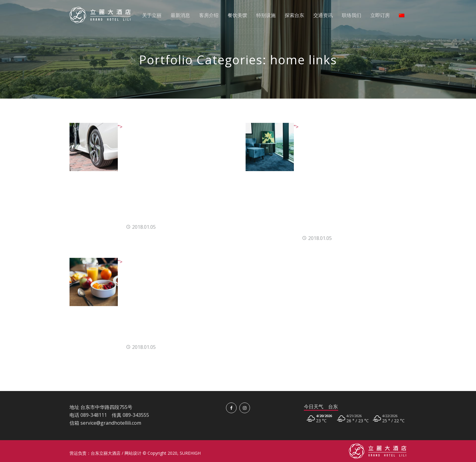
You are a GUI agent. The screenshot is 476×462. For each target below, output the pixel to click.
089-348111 (94, 415)
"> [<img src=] (96, 127)
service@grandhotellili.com (111, 423)
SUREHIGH (190, 453)
